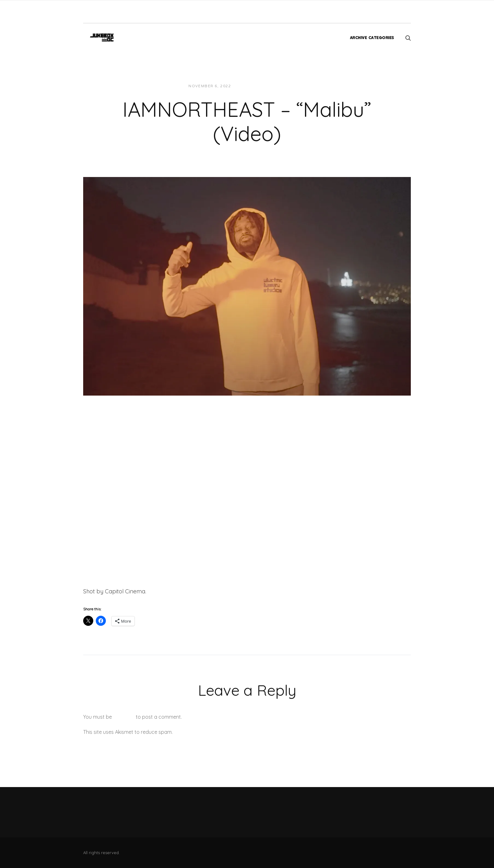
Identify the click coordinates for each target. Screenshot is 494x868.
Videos (292, 86)
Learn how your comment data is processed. (226, 732)
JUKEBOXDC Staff (257, 86)
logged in (124, 717)
